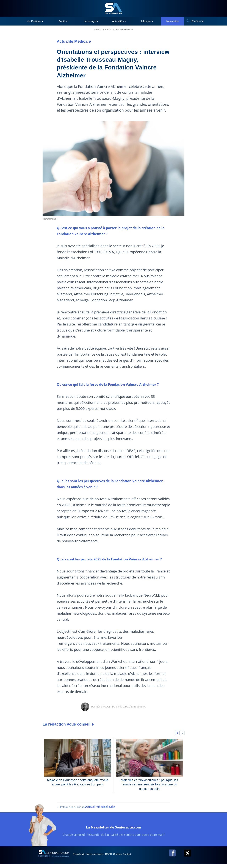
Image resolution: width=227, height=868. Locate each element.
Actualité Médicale (124, 30)
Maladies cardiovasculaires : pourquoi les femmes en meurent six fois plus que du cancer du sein (150, 782)
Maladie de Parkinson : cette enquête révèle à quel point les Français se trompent (78, 782)
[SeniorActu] (113, 8)
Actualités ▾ (119, 21)
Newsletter (173, 21)
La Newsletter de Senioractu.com (114, 830)
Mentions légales (101, 858)
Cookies (131, 858)
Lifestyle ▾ (147, 21)
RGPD (118, 858)
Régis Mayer (103, 706)
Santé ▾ (63, 21)
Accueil (97, 30)
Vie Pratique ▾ (35, 21)
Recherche (197, 21)
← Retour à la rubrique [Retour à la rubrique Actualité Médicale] (86, 811)
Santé (108, 30)
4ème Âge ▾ (91, 21)
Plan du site (81, 858)
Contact (143, 858)
